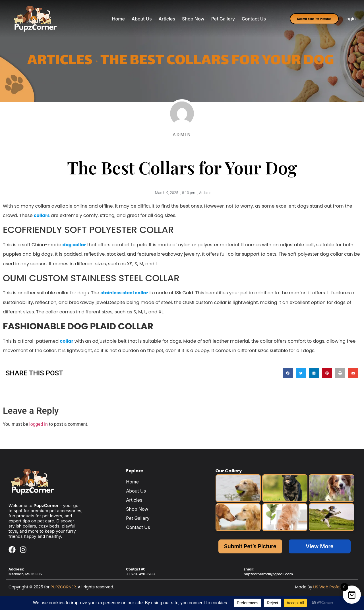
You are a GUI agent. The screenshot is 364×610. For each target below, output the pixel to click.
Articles (167, 19)
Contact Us (254, 19)
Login (350, 19)
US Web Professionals (334, 587)
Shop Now (193, 19)
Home (118, 19)
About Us (142, 19)
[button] (288, 373)
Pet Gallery (223, 19)
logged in (39, 424)
